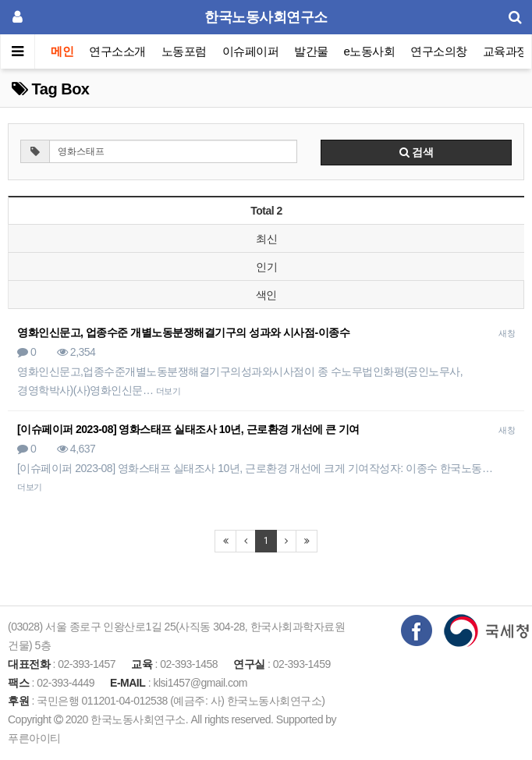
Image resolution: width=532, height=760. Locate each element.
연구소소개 (117, 51)
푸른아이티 (34, 738)
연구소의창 (439, 51)
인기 (266, 267)
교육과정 (505, 51)
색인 (266, 295)
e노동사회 (370, 51)
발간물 (311, 51)
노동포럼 (184, 51)
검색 (417, 152)
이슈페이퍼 (251, 51)
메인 (62, 51)
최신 (266, 239)
